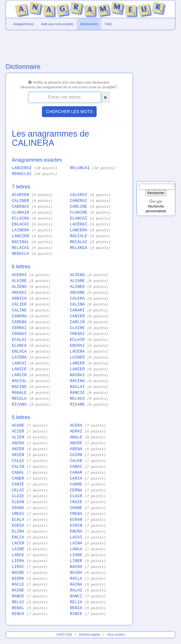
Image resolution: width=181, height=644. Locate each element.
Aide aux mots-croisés (57, 24)
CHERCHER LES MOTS (69, 112)
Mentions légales (90, 635)
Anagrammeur (23, 24)
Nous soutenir (116, 635)
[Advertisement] (69, 45)
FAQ (108, 24)
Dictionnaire (89, 24)
